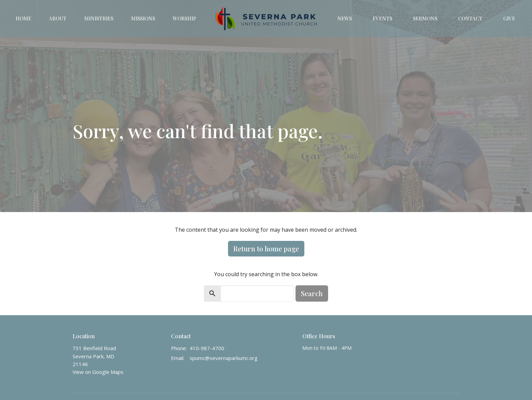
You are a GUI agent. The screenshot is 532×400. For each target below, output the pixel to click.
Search (312, 293)
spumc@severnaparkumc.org (224, 358)
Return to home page (266, 249)
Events (382, 18)
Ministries (99, 18)
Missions (143, 18)
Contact (470, 18)
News (345, 18)
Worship (184, 18)
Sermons (425, 18)
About (58, 18)
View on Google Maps (98, 372)
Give (509, 18)
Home (23, 18)
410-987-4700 (207, 348)
